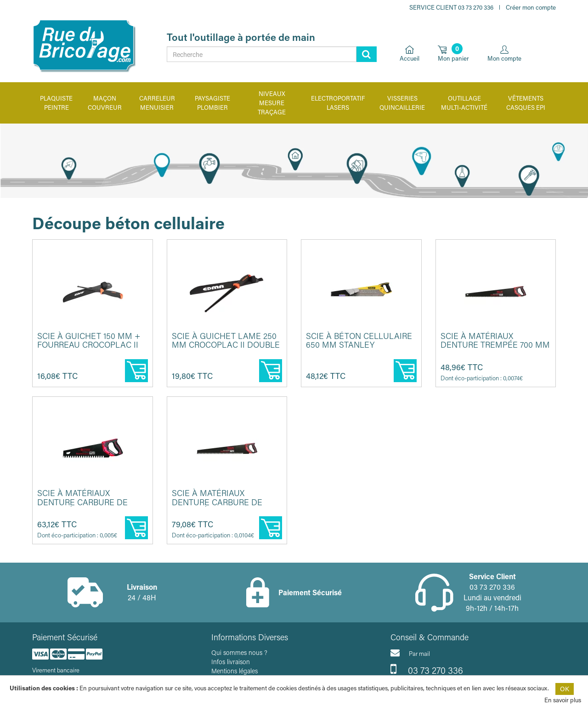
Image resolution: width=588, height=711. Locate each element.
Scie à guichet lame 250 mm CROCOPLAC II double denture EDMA (226, 345)
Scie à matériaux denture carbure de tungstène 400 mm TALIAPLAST (82, 506)
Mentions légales (235, 671)
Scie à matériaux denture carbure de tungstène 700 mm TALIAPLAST (217, 506)
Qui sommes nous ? (239, 652)
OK (565, 689)
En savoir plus (563, 700)
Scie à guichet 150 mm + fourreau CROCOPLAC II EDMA (89, 345)
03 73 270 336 (427, 669)
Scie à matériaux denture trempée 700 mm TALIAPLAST (495, 345)
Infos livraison (231, 662)
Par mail (410, 653)
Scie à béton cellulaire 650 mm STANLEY (359, 340)
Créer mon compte (531, 7)
